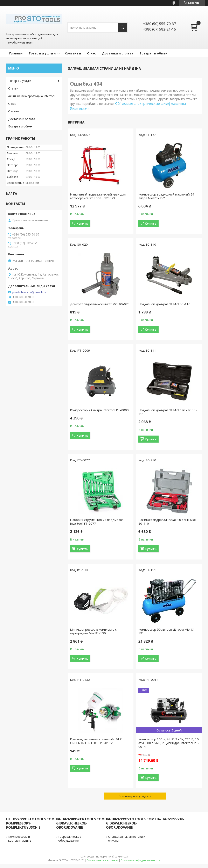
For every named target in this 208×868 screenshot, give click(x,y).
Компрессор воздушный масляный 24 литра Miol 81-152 (166, 196)
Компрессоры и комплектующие (20, 839)
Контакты (73, 53)
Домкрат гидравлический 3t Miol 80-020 (100, 304)
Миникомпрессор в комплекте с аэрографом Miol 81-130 (93, 631)
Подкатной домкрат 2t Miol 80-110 (164, 304)
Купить (82, 223)
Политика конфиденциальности (141, 860)
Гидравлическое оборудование (70, 839)
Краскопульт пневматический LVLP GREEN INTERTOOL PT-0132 (96, 741)
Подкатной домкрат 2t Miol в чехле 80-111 (168, 412)
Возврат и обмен (153, 53)
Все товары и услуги (133, 796)
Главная (16, 53)
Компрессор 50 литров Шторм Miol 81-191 (167, 631)
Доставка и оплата (118, 53)
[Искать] (122, 28)
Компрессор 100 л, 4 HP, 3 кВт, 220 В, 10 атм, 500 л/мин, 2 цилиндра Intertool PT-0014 (169, 743)
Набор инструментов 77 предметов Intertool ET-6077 (97, 522)
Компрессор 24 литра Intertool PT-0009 (99, 410)
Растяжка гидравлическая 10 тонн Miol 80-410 (167, 522)
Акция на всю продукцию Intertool (32, 96)
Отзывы (14, 111)
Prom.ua (123, 857)
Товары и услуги (42, 53)
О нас (91, 53)
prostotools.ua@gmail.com (30, 292)
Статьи (13, 88)
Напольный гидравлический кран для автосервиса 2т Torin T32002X (98, 196)
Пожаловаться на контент (102, 860)
